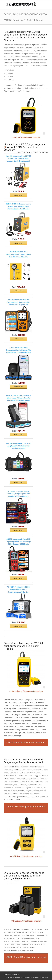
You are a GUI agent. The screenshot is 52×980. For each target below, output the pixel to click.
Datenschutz (15, 975)
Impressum (7, 975)
